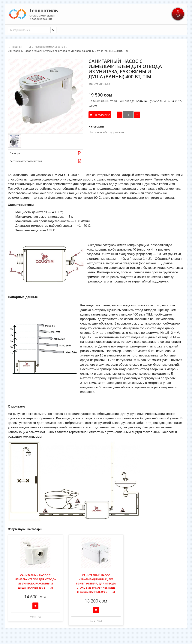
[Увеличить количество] (137, 125)
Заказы (79, 30)
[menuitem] (15, 30)
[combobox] (29, 40)
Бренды (94, 30)
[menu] (96, 30)
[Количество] (128, 125)
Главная (15, 30)
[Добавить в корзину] (35, 616)
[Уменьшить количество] (120, 125)
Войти (179, 30)
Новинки (31, 30)
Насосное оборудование (50, 57)
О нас (107, 30)
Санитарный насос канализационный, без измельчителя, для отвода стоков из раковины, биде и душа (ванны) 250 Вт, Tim (96, 593)
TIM (28, 57)
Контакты (62, 30)
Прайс (46, 30)
